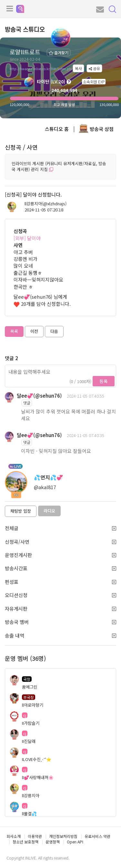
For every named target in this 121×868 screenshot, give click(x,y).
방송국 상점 (96, 129)
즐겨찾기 (59, 53)
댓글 (27, 403)
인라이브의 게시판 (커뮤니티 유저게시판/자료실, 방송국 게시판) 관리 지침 (59, 166)
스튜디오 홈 (57, 129)
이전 (34, 331)
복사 (78, 68)
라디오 (49, 511)
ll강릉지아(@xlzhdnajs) (45, 204)
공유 (94, 68)
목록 (14, 331)
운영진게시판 (60, 555)
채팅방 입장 (21, 511)
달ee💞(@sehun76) (39, 396)
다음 (54, 331)
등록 (104, 381)
